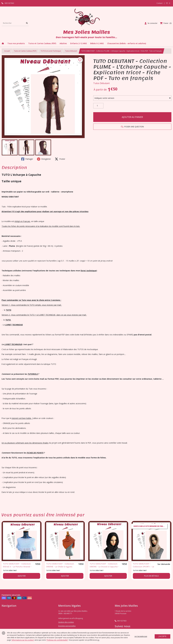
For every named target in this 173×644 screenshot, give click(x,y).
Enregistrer (44, 159)
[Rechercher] (27, 23)
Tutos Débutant (71, 51)
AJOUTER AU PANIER (132, 117)
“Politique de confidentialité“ (57, 640)
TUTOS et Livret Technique (51, 51)
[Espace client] (151, 23)
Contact (159, 3)
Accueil (7, 51)
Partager (27, 159)
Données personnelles (67, 626)
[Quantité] (98, 106)
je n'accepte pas (141, 636)
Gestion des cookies (66, 622)
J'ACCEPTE (162, 636)
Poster (60, 159)
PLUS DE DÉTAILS (151, 576)
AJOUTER (22, 576)
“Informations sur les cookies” (23, 640)
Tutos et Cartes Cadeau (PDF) (25, 51)
